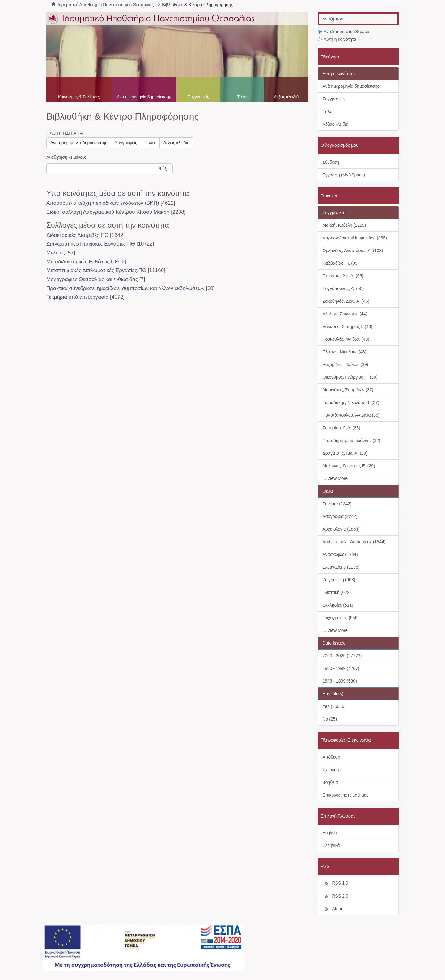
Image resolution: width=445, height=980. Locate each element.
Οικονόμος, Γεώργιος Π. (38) (350, 377)
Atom (333, 909)
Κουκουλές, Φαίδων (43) (346, 339)
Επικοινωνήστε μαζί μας (346, 795)
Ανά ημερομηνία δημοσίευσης (144, 97)
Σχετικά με (333, 770)
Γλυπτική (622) (337, 592)
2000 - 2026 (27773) (342, 656)
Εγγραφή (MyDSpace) (344, 175)
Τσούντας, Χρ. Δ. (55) (343, 276)
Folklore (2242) (337, 504)
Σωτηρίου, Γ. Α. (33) (341, 428)
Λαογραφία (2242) (340, 516)
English (330, 833)
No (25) (330, 719)
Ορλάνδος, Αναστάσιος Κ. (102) (353, 250)
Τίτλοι (242, 97)
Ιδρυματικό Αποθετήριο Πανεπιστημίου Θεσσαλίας (106, 5)
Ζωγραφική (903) (339, 580)
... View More (335, 478)
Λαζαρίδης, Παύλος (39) (345, 364)
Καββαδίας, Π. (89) (341, 263)
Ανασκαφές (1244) (340, 554)
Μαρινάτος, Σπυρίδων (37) (348, 390)
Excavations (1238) (341, 567)
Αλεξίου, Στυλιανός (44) (345, 314)
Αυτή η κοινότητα (337, 39)
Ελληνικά (331, 845)
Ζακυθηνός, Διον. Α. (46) (346, 301)
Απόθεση (331, 757)
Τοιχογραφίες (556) (341, 618)
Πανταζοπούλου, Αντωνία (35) (351, 415)
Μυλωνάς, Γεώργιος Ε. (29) (349, 466)
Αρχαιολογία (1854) (341, 529)
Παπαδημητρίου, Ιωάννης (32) (352, 440)
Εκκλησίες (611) (338, 605)
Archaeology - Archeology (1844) (354, 542)
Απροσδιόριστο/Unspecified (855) (355, 238)
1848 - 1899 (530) (340, 681)
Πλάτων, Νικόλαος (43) (345, 352)
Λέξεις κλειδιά (286, 97)
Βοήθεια (330, 782)
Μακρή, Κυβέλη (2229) (344, 225)
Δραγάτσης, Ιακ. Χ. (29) (345, 453)
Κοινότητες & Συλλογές (79, 97)
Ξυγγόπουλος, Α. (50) (343, 288)
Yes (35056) (334, 706)
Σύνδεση (331, 162)
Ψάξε (164, 169)
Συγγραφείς (198, 97)
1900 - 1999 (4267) (341, 668)
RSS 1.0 (335, 883)
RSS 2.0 (335, 896)
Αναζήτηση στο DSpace (343, 32)
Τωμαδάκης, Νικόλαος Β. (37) (351, 402)
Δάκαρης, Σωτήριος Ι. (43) (348, 326)
